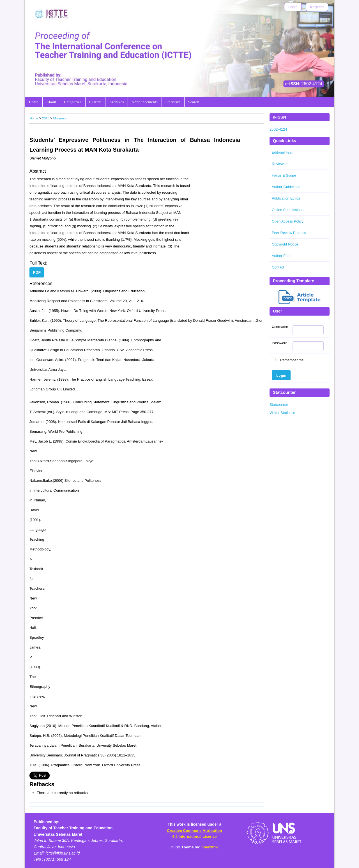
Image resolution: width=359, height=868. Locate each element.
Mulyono (59, 118)
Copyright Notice (285, 244)
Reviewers (280, 164)
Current (95, 102)
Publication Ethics (286, 198)
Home (34, 102)
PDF (37, 272)
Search (194, 102)
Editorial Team (283, 152)
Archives (117, 102)
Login (293, 7)
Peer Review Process (289, 233)
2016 (46, 118)
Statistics (173, 102)
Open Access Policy (288, 221)
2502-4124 (278, 129)
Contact (278, 267)
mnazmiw (210, 847)
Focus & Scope (284, 175)
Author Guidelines (286, 187)
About (51, 102)
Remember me (292, 360)
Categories (73, 102)
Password (280, 343)
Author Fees (282, 256)
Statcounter (279, 405)
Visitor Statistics (282, 413)
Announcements (145, 102)
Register (317, 7)
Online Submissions (288, 210)
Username (280, 327)
